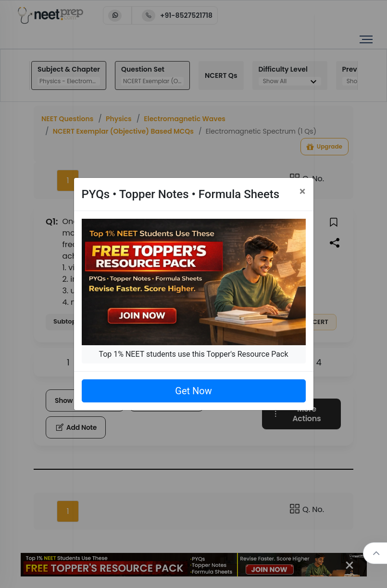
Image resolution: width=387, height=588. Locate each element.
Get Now (193, 391)
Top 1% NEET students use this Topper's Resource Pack (193, 354)
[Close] (303, 191)
